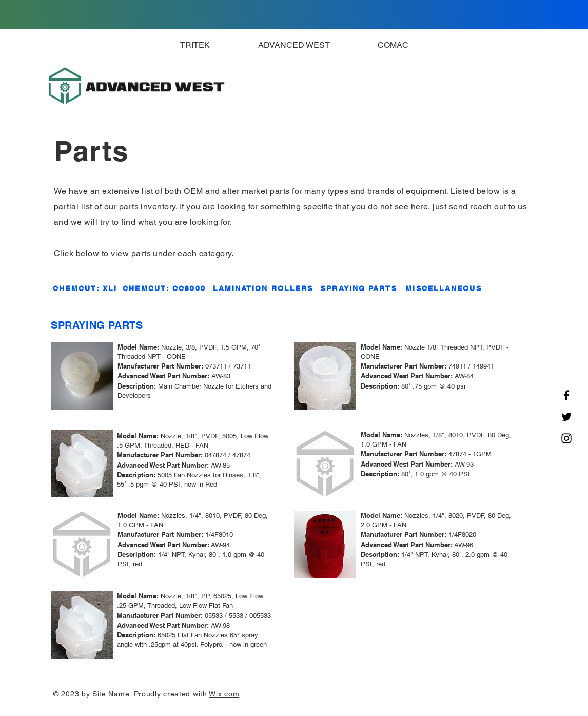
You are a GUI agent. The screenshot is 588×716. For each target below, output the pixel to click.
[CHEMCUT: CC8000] (164, 288)
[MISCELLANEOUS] (444, 288)
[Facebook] (566, 395)
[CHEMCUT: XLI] (85, 288)
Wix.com (224, 694)
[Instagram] (566, 438)
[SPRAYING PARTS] (359, 288)
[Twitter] (566, 417)
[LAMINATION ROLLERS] (263, 288)
